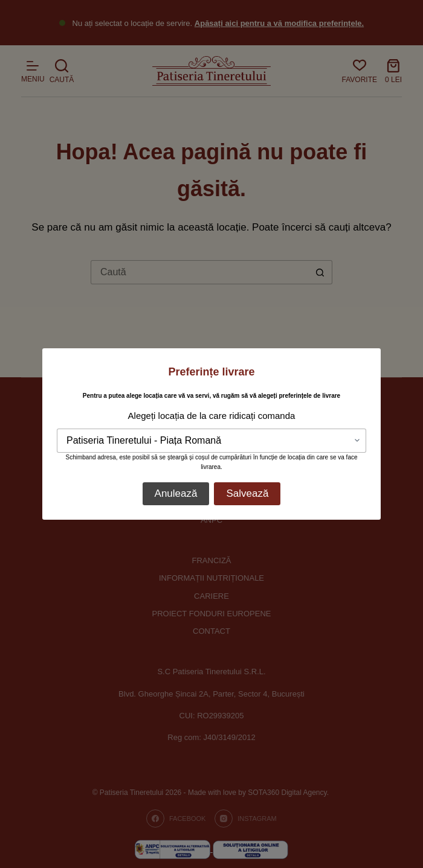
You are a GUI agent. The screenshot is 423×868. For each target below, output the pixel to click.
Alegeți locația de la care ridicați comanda (212, 416)
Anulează (176, 493)
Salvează (247, 493)
